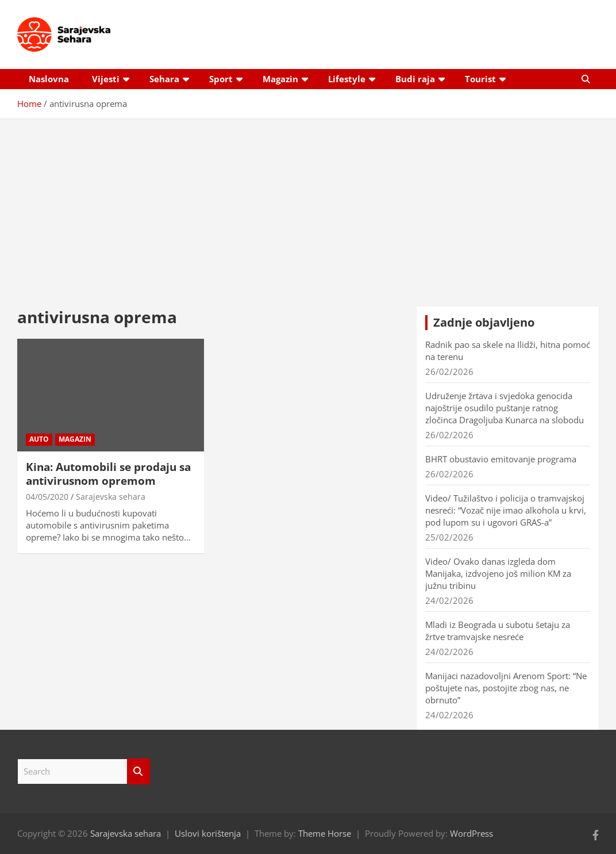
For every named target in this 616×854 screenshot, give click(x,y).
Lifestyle (347, 79)
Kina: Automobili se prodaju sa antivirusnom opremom (108, 474)
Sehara (164, 79)
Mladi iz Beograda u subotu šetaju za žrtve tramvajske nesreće (498, 631)
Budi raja (415, 79)
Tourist (480, 79)
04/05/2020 (47, 497)
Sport (221, 79)
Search (138, 771)
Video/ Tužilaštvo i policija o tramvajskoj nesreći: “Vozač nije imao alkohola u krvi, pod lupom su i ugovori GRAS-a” (506, 510)
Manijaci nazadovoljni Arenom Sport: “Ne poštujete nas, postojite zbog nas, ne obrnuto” (506, 688)
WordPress (471, 833)
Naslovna (49, 79)
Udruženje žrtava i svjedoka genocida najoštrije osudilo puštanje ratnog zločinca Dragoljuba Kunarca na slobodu (505, 408)
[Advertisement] (308, 204)
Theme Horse (325, 833)
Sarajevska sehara (111, 497)
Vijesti (106, 79)
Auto (39, 439)
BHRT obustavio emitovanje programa (501, 459)
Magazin (280, 79)
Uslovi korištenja (208, 833)
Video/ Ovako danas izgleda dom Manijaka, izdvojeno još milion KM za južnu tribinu (498, 573)
